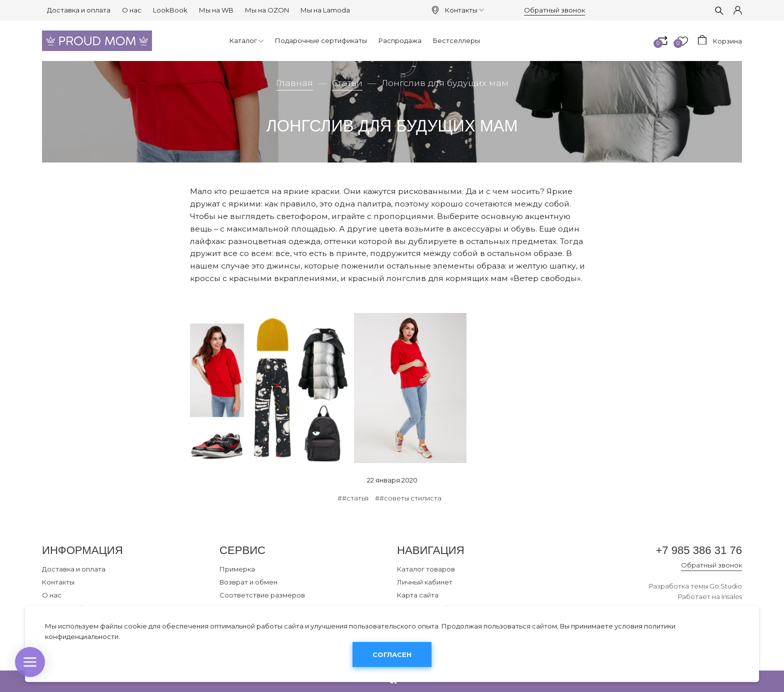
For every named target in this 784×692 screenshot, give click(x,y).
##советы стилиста (408, 498)
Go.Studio (726, 586)
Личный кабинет (425, 582)
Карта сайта (418, 595)
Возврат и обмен (248, 582)
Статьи (347, 83)
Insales (732, 596)
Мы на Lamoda (325, 10)
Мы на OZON (267, 10)
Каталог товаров (426, 569)
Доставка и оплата (79, 10)
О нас (132, 10)
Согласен (392, 654)
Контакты (464, 10)
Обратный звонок (554, 10)
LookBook (170, 10)
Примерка (237, 569)
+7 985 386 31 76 (699, 550)
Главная (294, 83)
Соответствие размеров (262, 595)
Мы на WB (216, 10)
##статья (353, 498)
